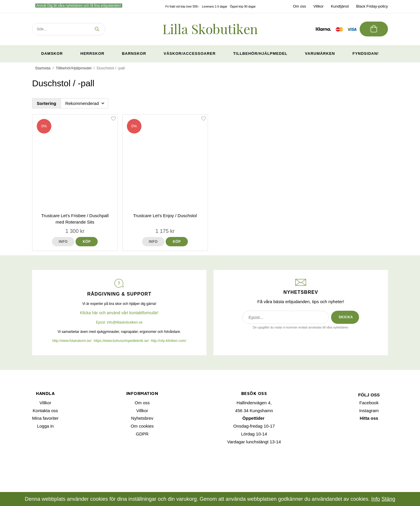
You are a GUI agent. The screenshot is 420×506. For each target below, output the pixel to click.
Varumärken (320, 53)
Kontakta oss (45, 411)
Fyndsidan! (365, 53)
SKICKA (346, 317)
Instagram (369, 411)
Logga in (45, 426)
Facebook (369, 403)
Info (63, 242)
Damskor (52, 53)
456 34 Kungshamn (254, 411)
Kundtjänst (340, 6)
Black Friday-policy (372, 6)
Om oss (299, 6)
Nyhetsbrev (142, 418)
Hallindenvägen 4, (254, 403)
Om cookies (142, 426)
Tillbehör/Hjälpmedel (260, 53)
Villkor (318, 6)
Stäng (388, 499)
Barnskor (134, 53)
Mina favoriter (45, 418)
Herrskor (92, 53)
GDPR (142, 434)
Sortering (47, 103)
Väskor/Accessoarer (190, 53)
